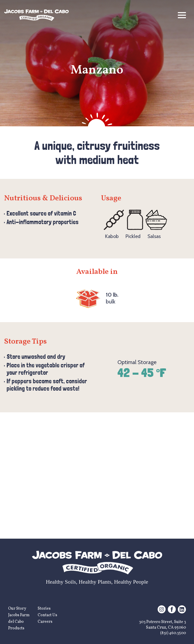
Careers (45, 622)
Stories (44, 609)
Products (16, 628)
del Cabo (16, 622)
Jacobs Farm (19, 615)
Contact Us (47, 615)
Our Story (17, 609)
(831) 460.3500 (173, 633)
